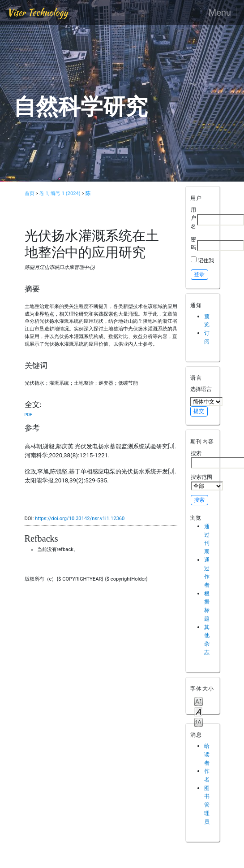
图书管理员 (207, 805)
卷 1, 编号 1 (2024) (60, 193)
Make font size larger (198, 722)
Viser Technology (37, 12)
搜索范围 (207, 482)
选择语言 (201, 389)
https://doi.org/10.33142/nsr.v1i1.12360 (80, 519)
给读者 (207, 754)
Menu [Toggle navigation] (220, 13)
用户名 (193, 218)
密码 (193, 243)
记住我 (206, 260)
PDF (28, 414)
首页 (30, 193)
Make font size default (198, 711)
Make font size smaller (198, 701)
